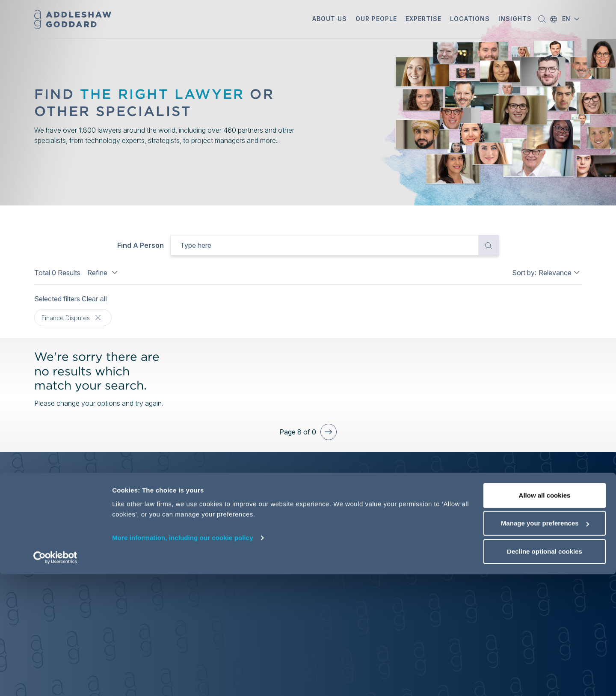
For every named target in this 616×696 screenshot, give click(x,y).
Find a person (141, 245)
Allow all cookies (545, 617)
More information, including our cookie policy (183, 659)
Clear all (94, 299)
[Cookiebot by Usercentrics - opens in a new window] (55, 679)
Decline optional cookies (545, 673)
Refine (104, 273)
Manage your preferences (545, 645)
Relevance (555, 273)
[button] (330, 19)
